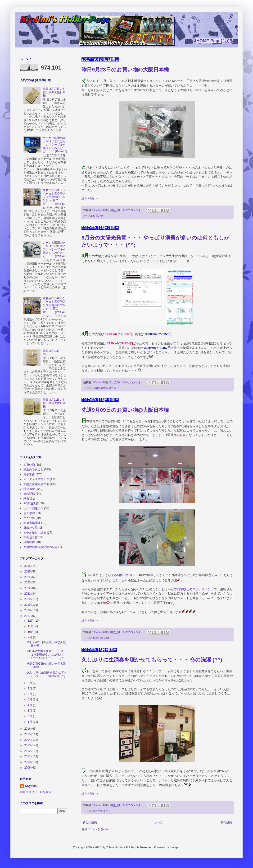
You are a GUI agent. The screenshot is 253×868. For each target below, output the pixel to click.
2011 (28, 756)
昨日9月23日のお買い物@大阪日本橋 (125, 70)
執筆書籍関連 (32, 523)
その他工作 (31, 537)
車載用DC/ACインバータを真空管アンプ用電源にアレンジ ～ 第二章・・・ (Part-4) (54, 305)
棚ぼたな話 (31, 528)
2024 (28, 577)
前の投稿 (226, 822)
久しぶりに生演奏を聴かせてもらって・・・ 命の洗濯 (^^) (152, 660)
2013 (28, 745)
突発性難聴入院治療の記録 (41, 547)
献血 (107, 638)
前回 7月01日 (126, 575)
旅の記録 (29, 494)
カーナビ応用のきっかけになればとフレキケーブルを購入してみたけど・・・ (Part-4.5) (55, 145)
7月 (30, 689)
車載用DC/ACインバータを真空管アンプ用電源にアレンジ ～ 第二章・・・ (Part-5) (54, 197)
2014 (28, 740)
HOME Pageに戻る (215, 41)
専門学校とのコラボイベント (194, 589)
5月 (30, 699)
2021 (28, 594)
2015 (28, 734)
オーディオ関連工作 (36, 479)
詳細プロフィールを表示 (36, 792)
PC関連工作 (31, 503)
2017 (28, 616)
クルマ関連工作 (33, 508)
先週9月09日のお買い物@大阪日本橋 (125, 410)
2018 (28, 610)
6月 (30, 694)
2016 (28, 729)
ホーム (159, 822)
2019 (28, 605)
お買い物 (98, 216)
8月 (30, 683)
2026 (28, 566)
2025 (28, 572)
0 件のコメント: (133, 210)
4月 (30, 705)
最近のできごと (102, 811)
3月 (30, 711)
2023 (28, 582)
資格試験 (29, 542)
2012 (28, 751)
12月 (31, 621)
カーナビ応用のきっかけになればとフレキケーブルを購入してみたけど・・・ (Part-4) (54, 249)
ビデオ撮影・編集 (35, 533)
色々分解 (29, 518)
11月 (31, 626)
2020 (28, 599)
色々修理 (29, 513)
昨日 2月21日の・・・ (51, 352)
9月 (30, 637)
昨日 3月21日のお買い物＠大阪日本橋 (54, 403)
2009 (28, 768)
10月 (31, 632)
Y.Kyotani (31, 786)
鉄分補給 (29, 489)
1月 (30, 722)
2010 (28, 762)
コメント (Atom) (99, 829)
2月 (30, 716)
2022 (28, 588)
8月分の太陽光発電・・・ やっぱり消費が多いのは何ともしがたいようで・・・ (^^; (47, 655)
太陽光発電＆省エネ (104, 388)
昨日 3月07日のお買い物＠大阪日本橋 (54, 92)
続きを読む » (90, 199)
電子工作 (29, 474)
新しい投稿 (90, 822)
